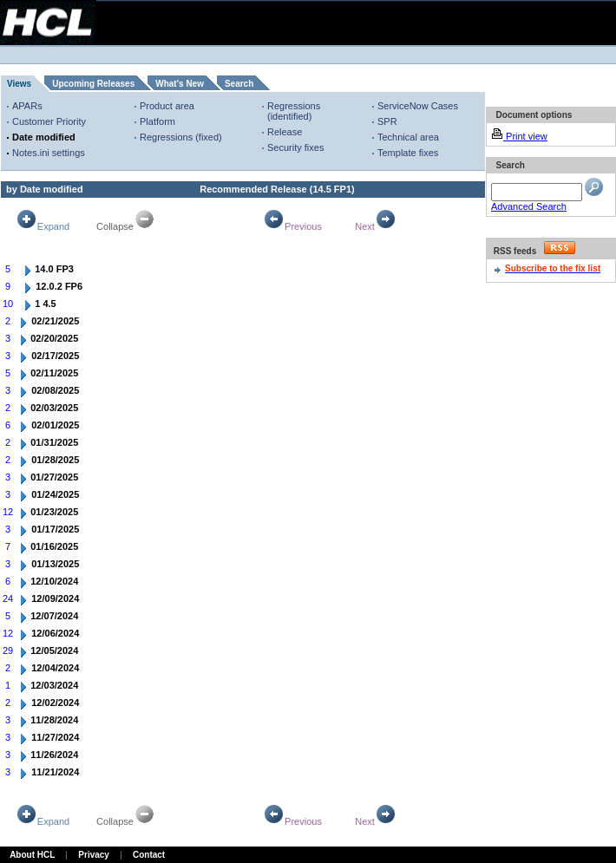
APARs (27, 106)
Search (239, 84)
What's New (180, 84)
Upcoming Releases (93, 84)
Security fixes (295, 147)
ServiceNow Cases (418, 106)
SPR (387, 121)
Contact (149, 855)
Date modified (44, 137)
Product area (167, 106)
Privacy (94, 855)
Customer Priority (49, 121)
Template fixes (408, 153)
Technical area (408, 137)
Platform (157, 121)
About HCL (32, 855)
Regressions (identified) (294, 111)
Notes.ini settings (49, 153)
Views (19, 84)
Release (285, 132)
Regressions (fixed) (181, 137)
